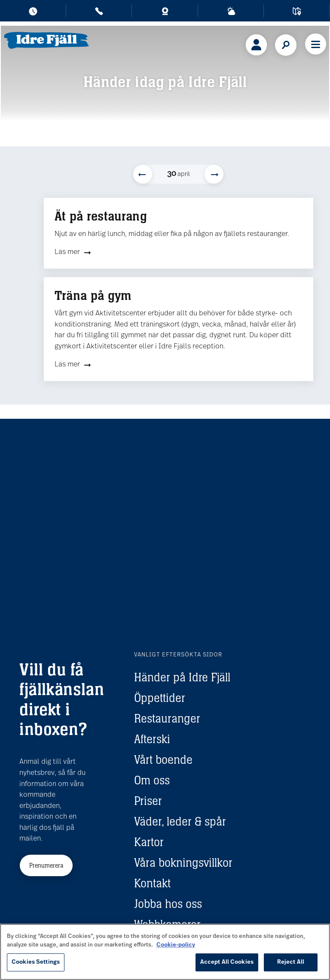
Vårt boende (163, 759)
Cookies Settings (36, 962)
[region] (165, 952)
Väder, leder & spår (180, 821)
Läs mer (67, 252)
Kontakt (152, 883)
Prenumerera (46, 865)
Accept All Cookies (227, 962)
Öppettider (160, 698)
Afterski (152, 739)
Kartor (149, 842)
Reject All (291, 962)
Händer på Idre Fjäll (182, 677)
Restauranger (167, 718)
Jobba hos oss (168, 904)
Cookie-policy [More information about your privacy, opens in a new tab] (176, 945)
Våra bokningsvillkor (183, 862)
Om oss (152, 780)
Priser (148, 801)
